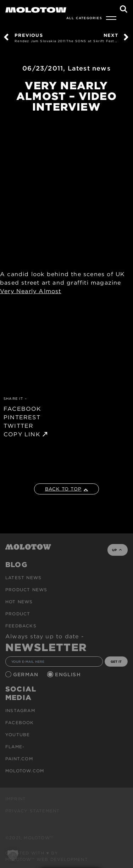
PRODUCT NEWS (26, 590)
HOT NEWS (19, 602)
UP (117, 550)
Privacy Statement (32, 811)
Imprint (16, 799)
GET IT (116, 662)
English (69, 674)
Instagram (20, 710)
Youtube (18, 735)
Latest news (89, 68)
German (27, 674)
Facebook (20, 723)
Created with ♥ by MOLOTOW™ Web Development (47, 856)
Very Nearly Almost (31, 291)
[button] (13, 855)
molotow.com (25, 771)
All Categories (84, 18)
